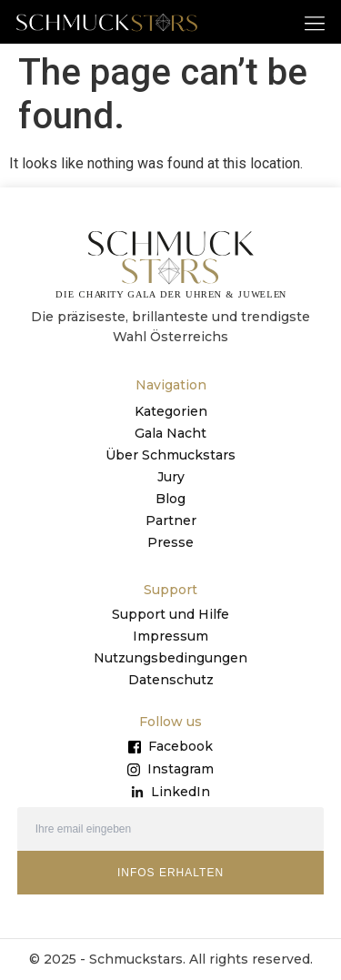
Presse (170, 542)
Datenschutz (171, 680)
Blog (170, 499)
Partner (171, 520)
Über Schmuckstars (170, 455)
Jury (171, 477)
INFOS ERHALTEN (170, 873)
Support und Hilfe (170, 614)
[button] (315, 22)
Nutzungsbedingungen (170, 658)
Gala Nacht (170, 433)
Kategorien (171, 411)
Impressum (170, 636)
